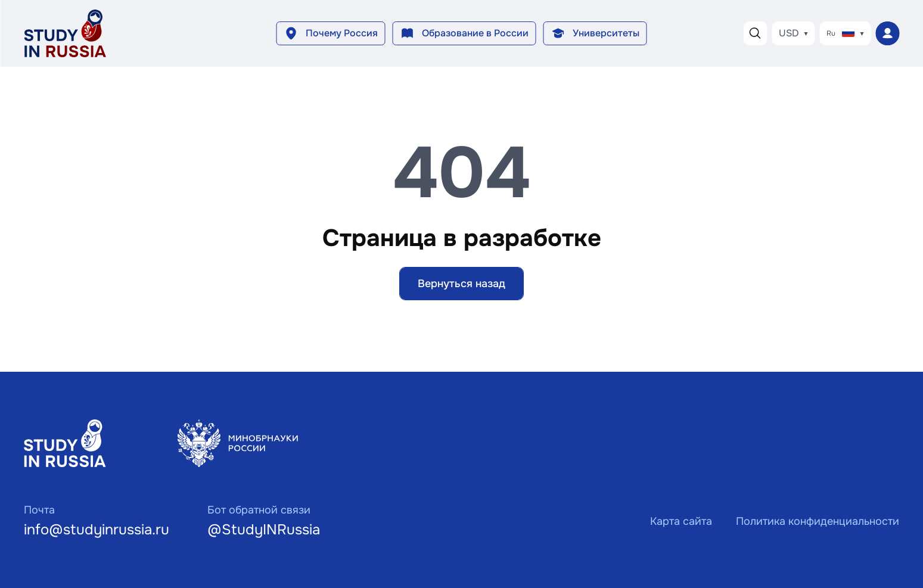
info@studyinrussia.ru (97, 530)
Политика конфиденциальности (818, 521)
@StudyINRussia (264, 530)
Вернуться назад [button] (462, 284)
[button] (331, 33)
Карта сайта (681, 521)
